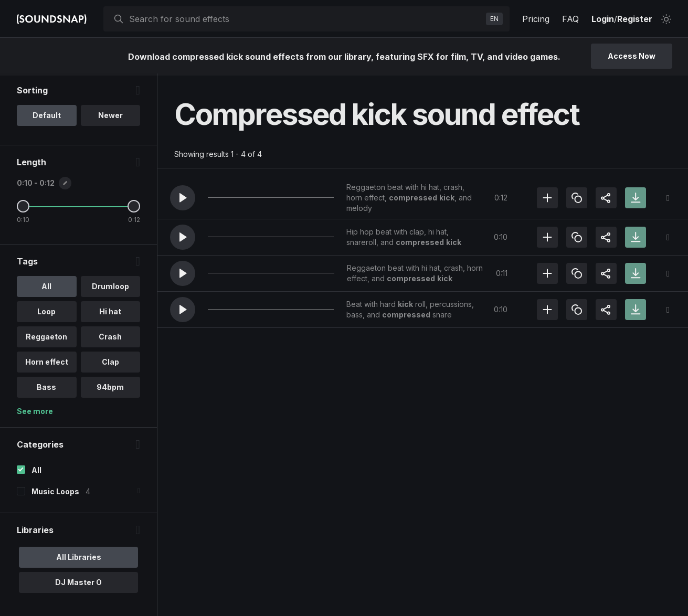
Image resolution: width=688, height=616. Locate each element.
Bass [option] (46, 389)
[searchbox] (305, 19)
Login (603, 19)
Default (47, 117)
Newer (110, 117)
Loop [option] (46, 314)
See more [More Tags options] (35, 413)
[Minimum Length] (23, 208)
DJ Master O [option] (78, 584)
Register (635, 19)
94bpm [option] (110, 389)
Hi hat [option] (110, 314)
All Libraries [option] (79, 559)
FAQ (570, 19)
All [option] (46, 288)
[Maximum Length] (134, 208)
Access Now (632, 56)
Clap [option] (110, 364)
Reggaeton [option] (46, 339)
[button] (183, 198)
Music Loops (55, 493)
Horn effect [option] (47, 364)
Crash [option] (110, 339)
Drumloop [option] (110, 288)
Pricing (536, 19)
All (36, 472)
